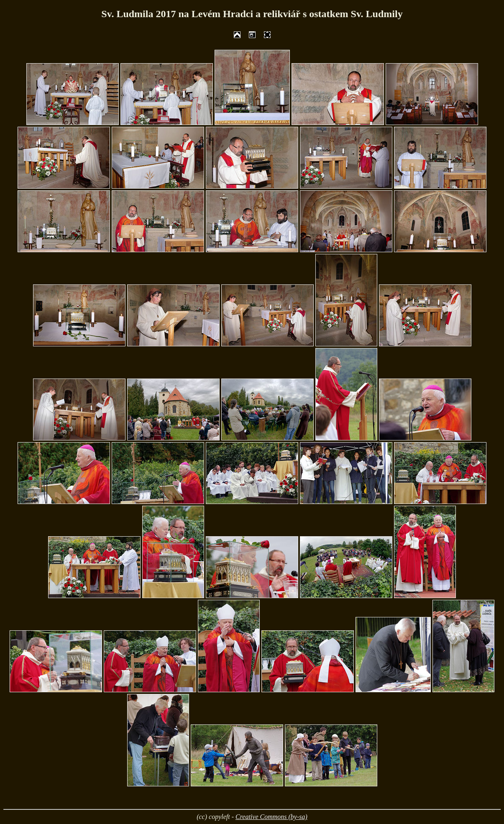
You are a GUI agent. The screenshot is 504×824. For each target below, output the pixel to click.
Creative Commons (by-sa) (271, 817)
